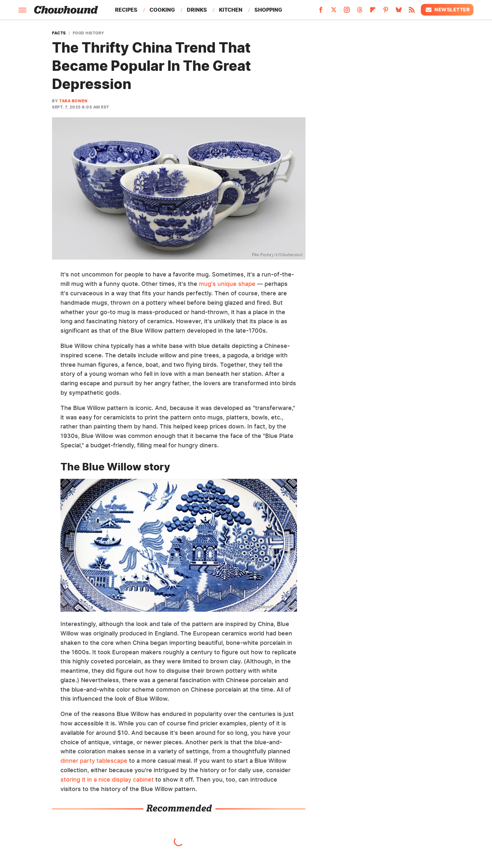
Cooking (162, 10)
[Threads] (360, 12)
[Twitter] (334, 12)
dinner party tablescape (94, 761)
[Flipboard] (373, 12)
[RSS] (412, 12)
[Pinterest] (386, 12)
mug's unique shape (227, 284)
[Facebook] (321, 12)
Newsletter (447, 10)
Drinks (197, 10)
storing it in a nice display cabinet (107, 779)
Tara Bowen (73, 101)
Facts (59, 33)
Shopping (268, 10)
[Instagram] (347, 12)
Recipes (126, 10)
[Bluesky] (399, 12)
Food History (89, 33)
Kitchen (231, 10)
